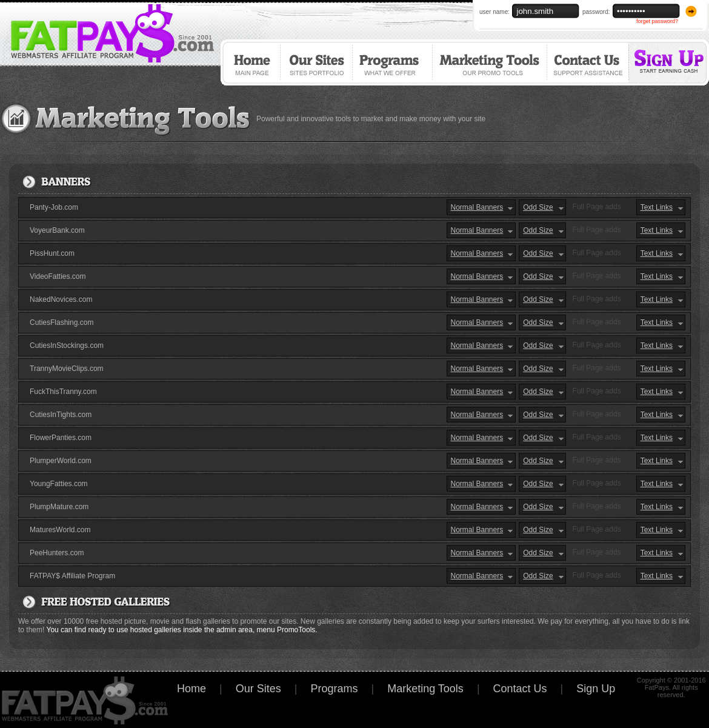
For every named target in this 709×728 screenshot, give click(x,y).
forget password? (657, 21)
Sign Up (669, 62)
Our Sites (318, 62)
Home (251, 62)
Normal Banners (477, 207)
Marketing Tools (491, 62)
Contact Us (589, 62)
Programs (394, 62)
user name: (494, 12)
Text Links (657, 207)
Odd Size (538, 207)
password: (596, 12)
